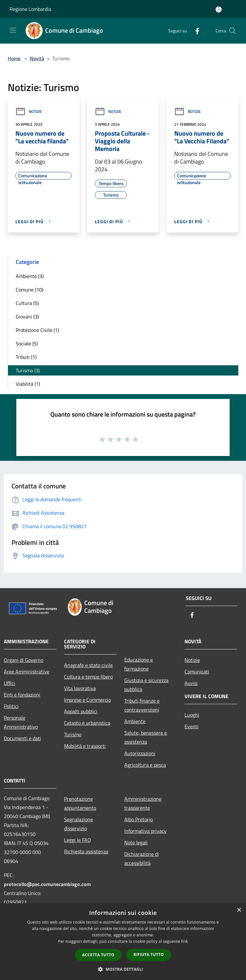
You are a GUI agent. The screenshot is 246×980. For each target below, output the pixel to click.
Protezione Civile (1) (37, 330)
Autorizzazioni (140, 753)
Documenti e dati (22, 738)
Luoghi (192, 715)
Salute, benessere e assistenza (146, 737)
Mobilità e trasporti (85, 746)
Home (14, 58)
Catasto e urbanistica (87, 723)
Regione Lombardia (30, 9)
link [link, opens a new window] (185, 941)
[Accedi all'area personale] (219, 9)
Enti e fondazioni (22, 695)
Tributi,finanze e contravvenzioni (142, 705)
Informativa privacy (145, 831)
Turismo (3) (28, 370)
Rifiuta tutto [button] (149, 955)
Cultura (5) (27, 303)
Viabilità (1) (28, 384)
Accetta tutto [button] (98, 955)
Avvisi (191, 683)
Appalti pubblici (81, 711)
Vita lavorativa (80, 688)
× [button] (239, 910)
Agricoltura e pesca (145, 765)
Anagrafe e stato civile (88, 665)
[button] (123, 969)
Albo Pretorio (139, 819)
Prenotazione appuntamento (80, 803)
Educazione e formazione (139, 664)
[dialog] (123, 942)
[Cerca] (233, 31)
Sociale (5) (27, 343)
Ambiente (135, 721)
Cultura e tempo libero (88, 677)
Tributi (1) (26, 357)
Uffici (9, 683)
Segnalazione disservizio (78, 824)
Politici (11, 706)
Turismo (73, 734)
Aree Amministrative (27, 672)
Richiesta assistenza (86, 851)
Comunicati (197, 672)
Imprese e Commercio (87, 700)
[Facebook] (195, 31)
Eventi (192, 726)
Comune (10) (29, 290)
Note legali (136, 842)
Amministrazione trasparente (143, 803)
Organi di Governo (24, 660)
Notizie (29, 111)
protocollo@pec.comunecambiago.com (47, 884)
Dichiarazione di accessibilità (142, 858)
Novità (37, 58)
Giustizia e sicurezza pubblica (146, 685)
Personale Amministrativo (21, 722)
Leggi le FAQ (78, 840)
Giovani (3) (27, 317)
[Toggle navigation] (13, 30)
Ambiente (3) (30, 276)
